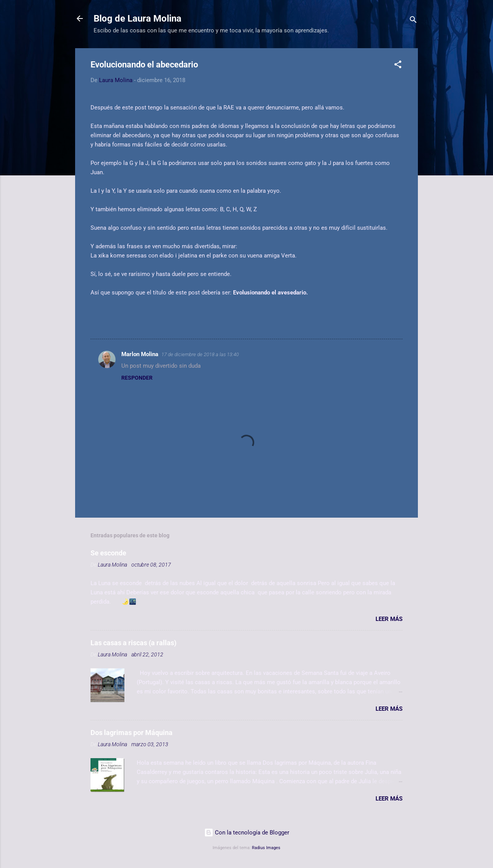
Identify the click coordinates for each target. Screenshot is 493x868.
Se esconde (108, 553)
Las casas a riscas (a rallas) (133, 643)
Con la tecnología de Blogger (247, 833)
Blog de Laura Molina (138, 19)
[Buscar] (413, 21)
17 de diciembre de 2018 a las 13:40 (200, 354)
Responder (137, 378)
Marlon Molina (140, 354)
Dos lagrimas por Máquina (132, 733)
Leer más (389, 619)
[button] (398, 66)
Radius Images (266, 848)
